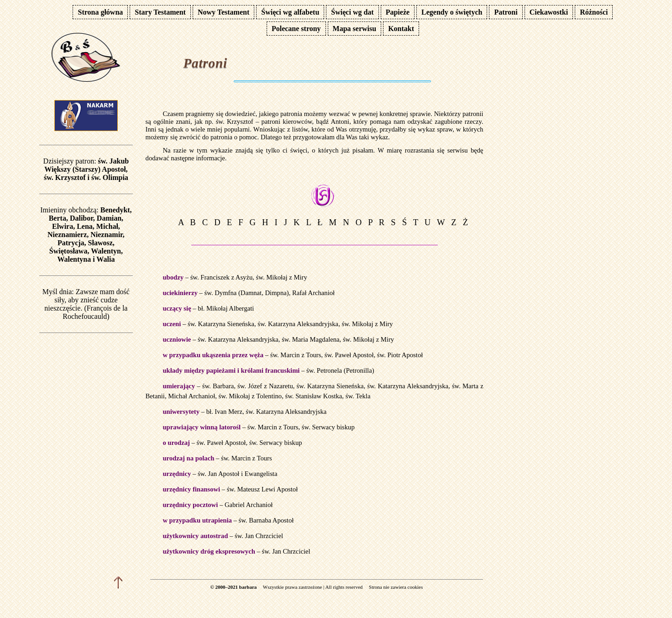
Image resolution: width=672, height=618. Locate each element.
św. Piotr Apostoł (400, 355)
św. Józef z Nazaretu (265, 386)
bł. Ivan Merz (224, 412)
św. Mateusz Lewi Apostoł (262, 489)
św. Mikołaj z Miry (282, 277)
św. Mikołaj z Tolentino (250, 396)
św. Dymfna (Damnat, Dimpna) (247, 293)
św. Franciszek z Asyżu (222, 277)
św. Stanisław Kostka (314, 396)
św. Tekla (358, 396)
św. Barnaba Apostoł (266, 520)
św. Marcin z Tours (296, 355)
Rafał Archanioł (313, 293)
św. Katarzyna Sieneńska (221, 324)
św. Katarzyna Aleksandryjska (298, 324)
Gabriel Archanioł (249, 505)
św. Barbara (218, 386)
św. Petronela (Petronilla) (340, 370)
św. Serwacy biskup (328, 427)
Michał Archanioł (192, 396)
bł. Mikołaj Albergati (226, 308)
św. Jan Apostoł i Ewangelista (238, 474)
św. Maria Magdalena (310, 339)
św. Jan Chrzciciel (259, 536)
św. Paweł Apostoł (349, 355)
